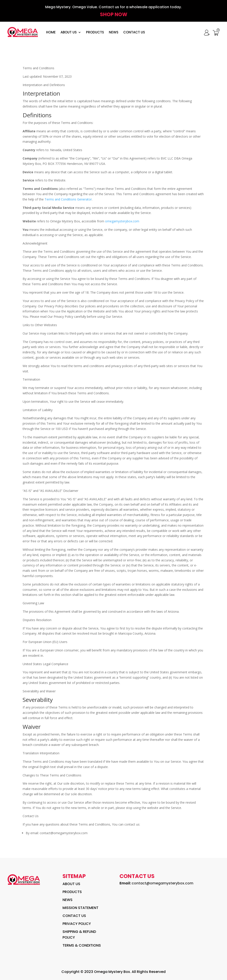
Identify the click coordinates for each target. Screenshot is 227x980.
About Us (69, 32)
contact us (74, 916)
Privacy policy (77, 924)
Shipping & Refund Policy (79, 935)
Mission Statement (80, 908)
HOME (51, 32)
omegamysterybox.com (122, 221)
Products (72, 892)
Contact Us (134, 32)
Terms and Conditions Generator (68, 199)
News (114, 32)
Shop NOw (114, 14)
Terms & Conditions (82, 945)
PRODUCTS (95, 32)
